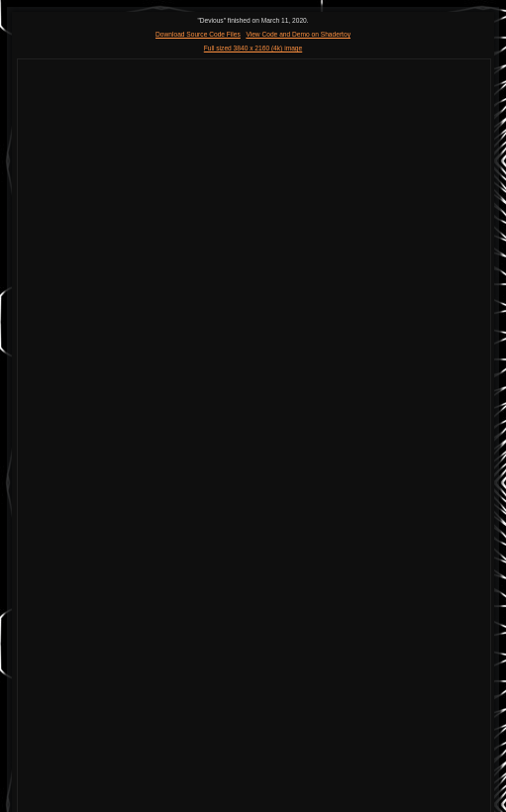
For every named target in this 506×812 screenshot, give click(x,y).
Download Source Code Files (198, 34)
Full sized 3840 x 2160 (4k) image (253, 48)
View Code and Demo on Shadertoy (298, 34)
